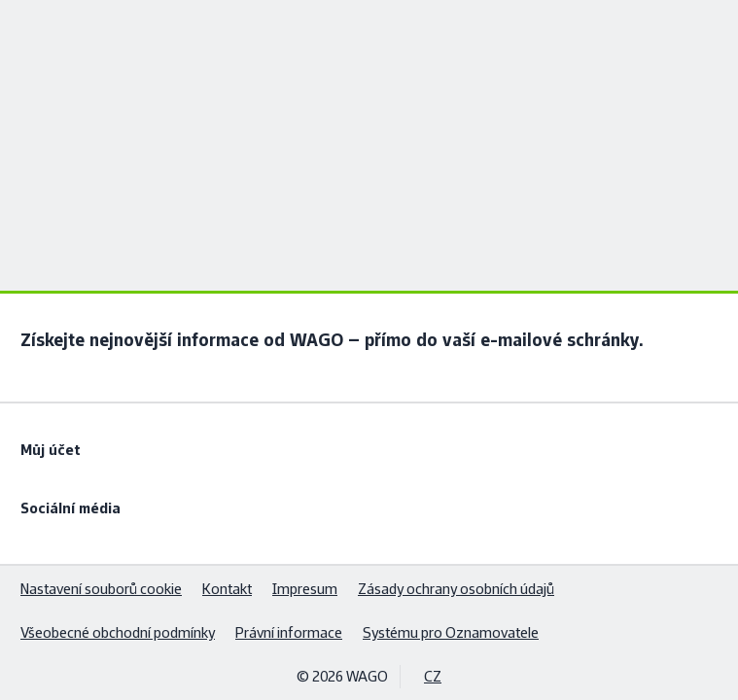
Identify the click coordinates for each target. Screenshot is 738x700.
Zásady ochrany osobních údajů (456, 589)
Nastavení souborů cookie (101, 589)
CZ (433, 676)
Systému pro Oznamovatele (451, 632)
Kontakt (227, 589)
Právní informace (289, 632)
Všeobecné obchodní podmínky (118, 632)
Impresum (305, 589)
